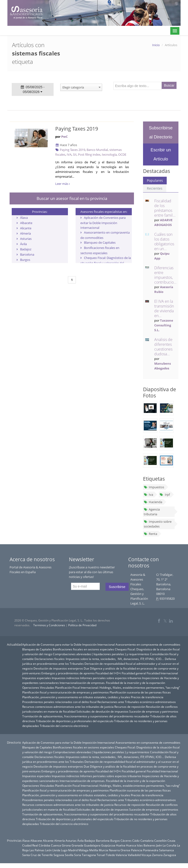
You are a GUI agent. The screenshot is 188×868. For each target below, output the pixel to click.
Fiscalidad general (134, 673)
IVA (69, 154)
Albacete (26, 223)
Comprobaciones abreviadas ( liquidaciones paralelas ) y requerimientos (101, 654)
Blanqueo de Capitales (100, 242)
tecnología (109, 154)
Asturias (26, 239)
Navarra (114, 850)
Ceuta (171, 841)
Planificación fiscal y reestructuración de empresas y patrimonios (66, 692)
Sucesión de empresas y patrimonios (154, 711)
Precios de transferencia (147, 697)
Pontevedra (151, 850)
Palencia (137, 850)
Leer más (63, 184)
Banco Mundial (97, 150)
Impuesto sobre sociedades (158, 524)
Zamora (157, 855)
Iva (148, 494)
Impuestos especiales (37, 678)
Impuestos (154, 487)
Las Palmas (37, 850)
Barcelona (27, 254)
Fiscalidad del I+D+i (108, 673)
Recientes (155, 188)
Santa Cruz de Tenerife (38, 855)
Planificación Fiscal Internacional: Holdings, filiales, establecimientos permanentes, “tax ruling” (117, 687)
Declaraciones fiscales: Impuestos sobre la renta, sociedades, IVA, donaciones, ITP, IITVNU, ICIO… (99, 659)
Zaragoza (170, 855)
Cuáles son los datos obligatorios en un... (164, 242)
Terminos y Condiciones (49, 625)
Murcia (103, 850)
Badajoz (26, 249)
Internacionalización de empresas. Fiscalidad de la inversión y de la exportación (112, 683)
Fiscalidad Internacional (162, 673)
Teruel (101, 855)
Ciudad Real (30, 845)
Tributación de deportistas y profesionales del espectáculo (75, 721)
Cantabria (147, 841)
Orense (125, 850)
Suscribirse (117, 587)
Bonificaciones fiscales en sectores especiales (83, 649)
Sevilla (69, 855)
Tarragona (89, 855)
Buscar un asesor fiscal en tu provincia (72, 198)
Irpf (165, 494)
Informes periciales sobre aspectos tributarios (111, 678)
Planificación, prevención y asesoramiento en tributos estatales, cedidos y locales (76, 697)
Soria (78, 855)
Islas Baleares (146, 845)
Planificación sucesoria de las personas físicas (140, 692)
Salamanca (166, 850)
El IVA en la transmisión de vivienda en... (164, 308)
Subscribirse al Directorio (161, 132)
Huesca (131, 845)
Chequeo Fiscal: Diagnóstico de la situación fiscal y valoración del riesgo (106, 263)
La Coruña (169, 845)
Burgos (25, 260)
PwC (64, 137)
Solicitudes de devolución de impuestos (102, 711)
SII (75, 154)
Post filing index (89, 154)
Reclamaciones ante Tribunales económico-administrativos (137, 702)
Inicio (156, 45)
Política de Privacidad (82, 625)
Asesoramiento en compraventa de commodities (148, 644)
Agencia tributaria (152, 512)
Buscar (169, 85)
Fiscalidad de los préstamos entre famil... (165, 208)
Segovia (59, 855)
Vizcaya (146, 855)
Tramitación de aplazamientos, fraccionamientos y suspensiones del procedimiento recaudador (86, 716)
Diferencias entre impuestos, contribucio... (165, 275)
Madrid (73, 850)
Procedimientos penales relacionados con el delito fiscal (59, 702)
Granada (77, 845)
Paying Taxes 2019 (77, 129)
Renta (150, 534)
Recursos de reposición (130, 707)
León (48, 850)
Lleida (56, 850)
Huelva (121, 845)
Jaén (159, 845)
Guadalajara (92, 845)
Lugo (64, 850)
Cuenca (56, 845)
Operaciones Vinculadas (38, 687)
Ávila (23, 244)
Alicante (26, 228)
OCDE (122, 154)
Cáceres (126, 841)
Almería (25, 233)
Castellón (160, 841)
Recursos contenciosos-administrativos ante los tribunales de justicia (68, 707)
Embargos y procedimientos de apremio (68, 673)
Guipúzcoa (108, 845)
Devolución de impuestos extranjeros (58, 668)
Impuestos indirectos (66, 678)
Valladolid (134, 855)
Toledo (111, 855)
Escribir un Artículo (161, 154)
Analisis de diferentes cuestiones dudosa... (163, 347)
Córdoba (44, 845)
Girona (66, 845)
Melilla (94, 850)
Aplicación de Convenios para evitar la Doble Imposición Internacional (103, 223)
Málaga (83, 850)
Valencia (121, 855)
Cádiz (136, 841)
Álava (24, 218)
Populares (155, 180)
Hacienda (153, 502)
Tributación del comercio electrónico (64, 726)
